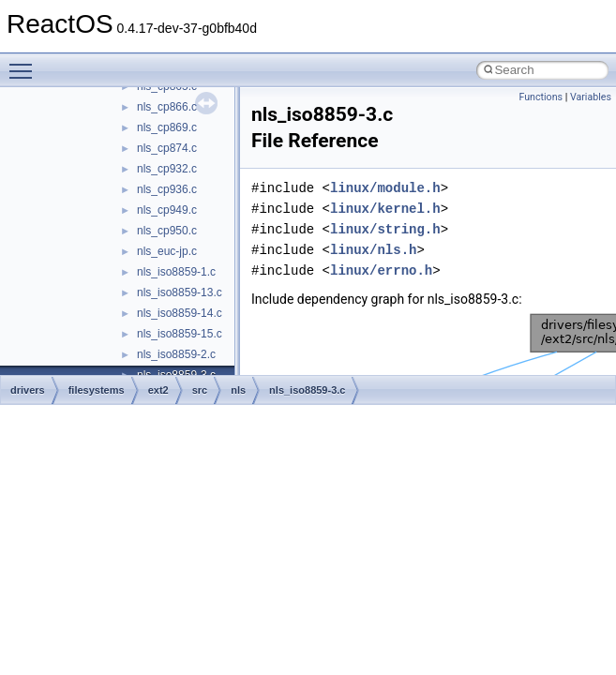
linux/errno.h (381, 270)
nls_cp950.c (167, 231)
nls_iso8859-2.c (176, 354)
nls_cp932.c (167, 169)
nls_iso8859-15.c (180, 334)
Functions (541, 97)
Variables (591, 97)
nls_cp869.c (167, 127)
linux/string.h (385, 229)
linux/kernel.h (385, 209)
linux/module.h (385, 188)
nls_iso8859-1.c (176, 272)
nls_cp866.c (167, 107)
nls (238, 390)
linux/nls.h (373, 250)
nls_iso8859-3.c (307, 390)
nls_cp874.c (167, 148)
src (200, 390)
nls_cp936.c (167, 189)
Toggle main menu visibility (25, 63)
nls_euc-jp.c (167, 251)
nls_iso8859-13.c (180, 292)
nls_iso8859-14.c (180, 313)
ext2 (158, 390)
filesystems (97, 390)
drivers (28, 390)
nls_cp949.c (167, 210)
